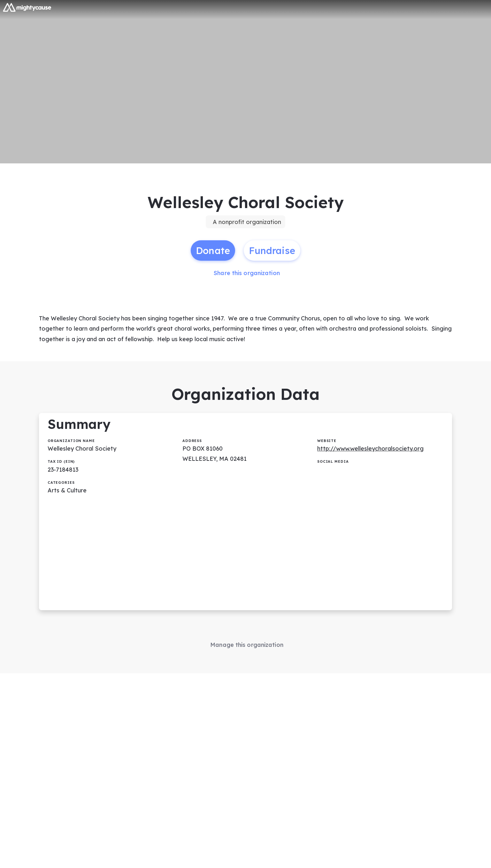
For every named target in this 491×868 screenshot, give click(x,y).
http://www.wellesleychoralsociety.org (370, 449)
